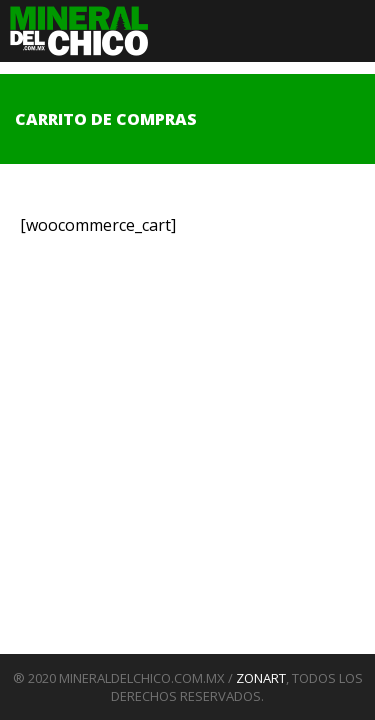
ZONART (261, 678)
